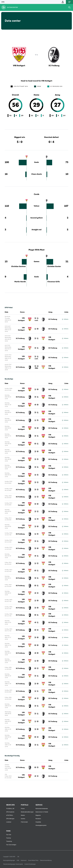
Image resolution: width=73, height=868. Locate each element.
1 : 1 (36, 691)
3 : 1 (36, 397)
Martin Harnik (20, 282)
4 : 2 (36, 593)
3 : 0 (36, 504)
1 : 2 (36, 497)
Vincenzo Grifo (54, 282)
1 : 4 (36, 519)
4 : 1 (36, 556)
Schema (65, 319)
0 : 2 (36, 630)
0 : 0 (36, 645)
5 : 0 (36, 428)
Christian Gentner (18, 267)
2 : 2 (36, 482)
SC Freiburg (53, 319)
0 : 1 (36, 444)
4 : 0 (36, 405)
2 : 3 (36, 459)
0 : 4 (36, 737)
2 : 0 (36, 452)
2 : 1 (36, 319)
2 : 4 (36, 367)
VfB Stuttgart (21, 319)
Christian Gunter (54, 267)
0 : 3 (36, 767)
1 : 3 (36, 420)
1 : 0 (36, 329)
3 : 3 (36, 490)
